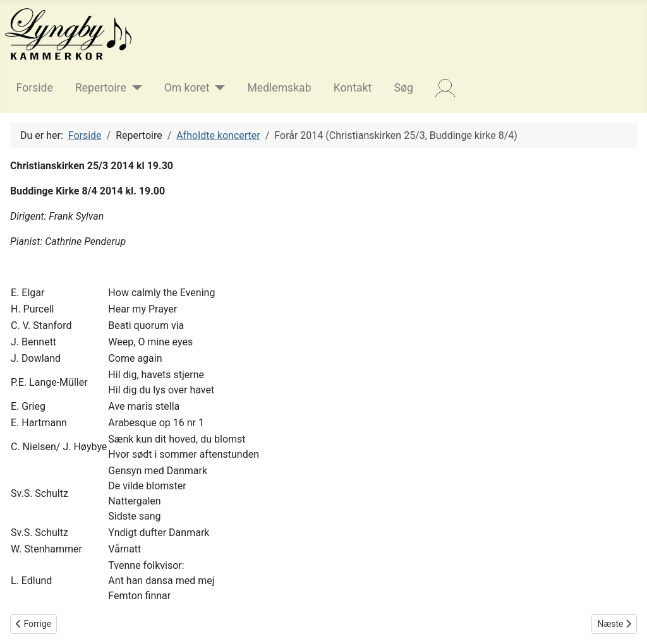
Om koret (187, 88)
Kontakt (353, 88)
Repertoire (101, 88)
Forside (35, 88)
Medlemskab (279, 88)
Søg (403, 88)
